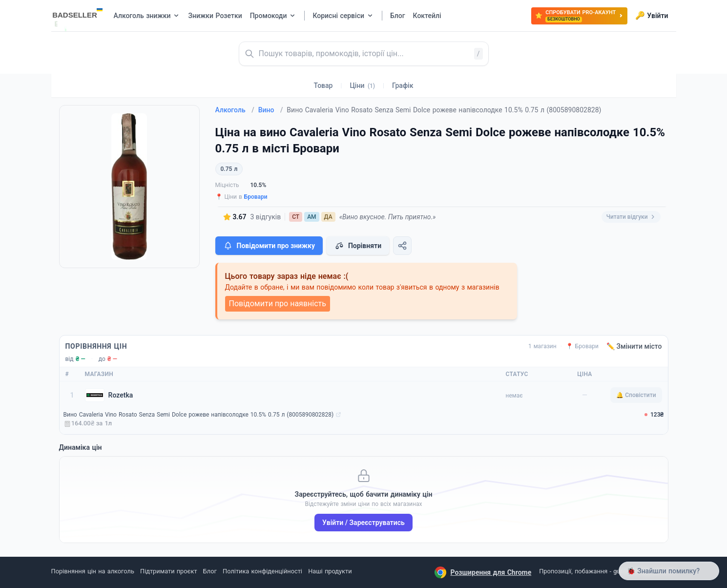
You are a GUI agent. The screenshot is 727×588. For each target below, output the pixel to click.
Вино (271, 110)
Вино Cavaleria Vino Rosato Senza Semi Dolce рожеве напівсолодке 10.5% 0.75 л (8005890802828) (199, 415)
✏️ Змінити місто (634, 346)
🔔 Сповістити (636, 395)
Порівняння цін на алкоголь (93, 571)
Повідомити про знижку (269, 246)
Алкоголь (235, 110)
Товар (323, 85)
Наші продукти (330, 571)
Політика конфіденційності (262, 571)
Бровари (256, 197)
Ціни (362, 85)
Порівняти (358, 246)
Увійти (652, 16)
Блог (210, 571)
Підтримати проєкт (168, 571)
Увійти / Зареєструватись (363, 523)
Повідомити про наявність (278, 304)
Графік (403, 85)
